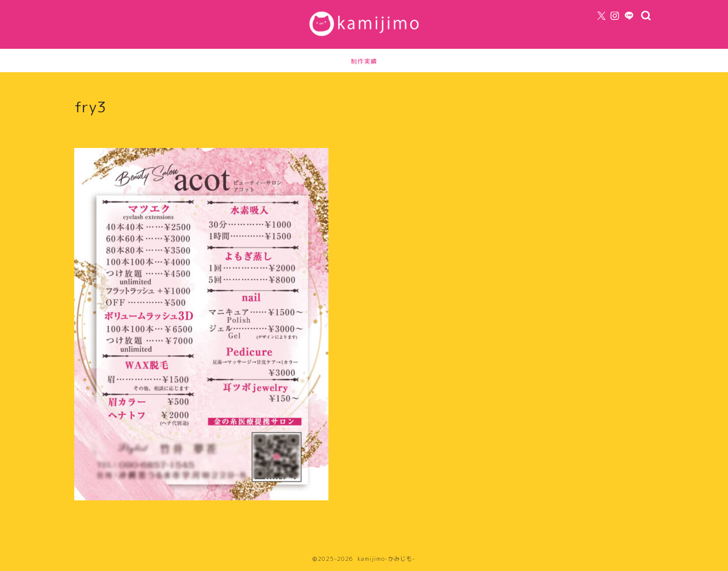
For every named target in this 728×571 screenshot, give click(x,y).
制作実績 (364, 61)
